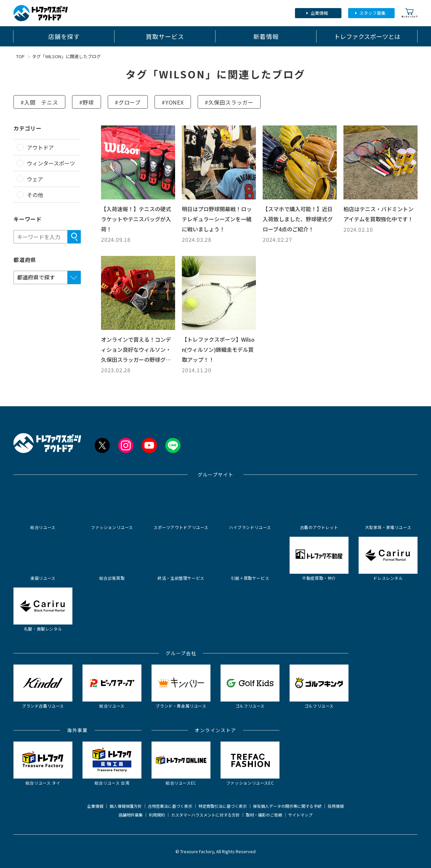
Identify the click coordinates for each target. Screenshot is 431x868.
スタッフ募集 (372, 13)
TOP (20, 56)
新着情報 (266, 36)
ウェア (35, 179)
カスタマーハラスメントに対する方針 (205, 815)
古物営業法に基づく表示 (170, 806)
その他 (35, 195)
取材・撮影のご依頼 (264, 815)
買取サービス (165, 36)
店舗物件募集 (131, 815)
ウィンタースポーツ (51, 163)
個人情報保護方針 (126, 806)
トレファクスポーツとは (367, 36)
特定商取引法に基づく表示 (223, 806)
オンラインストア (409, 13)
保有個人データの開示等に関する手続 (287, 806)
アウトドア (40, 147)
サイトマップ (300, 815)
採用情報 (336, 806)
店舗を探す (64, 36)
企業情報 (319, 13)
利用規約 (157, 815)
